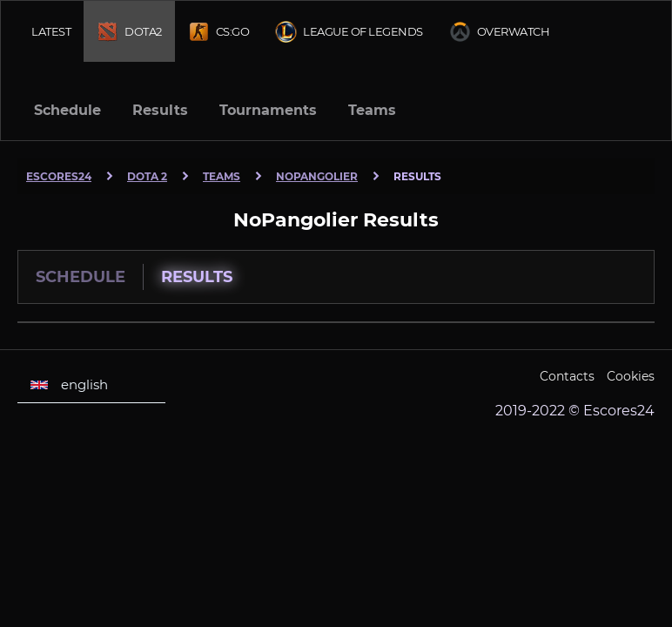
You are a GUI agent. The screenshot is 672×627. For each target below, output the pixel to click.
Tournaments (268, 110)
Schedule (67, 110)
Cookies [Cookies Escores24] (631, 376)
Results (160, 110)
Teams (372, 110)
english (69, 385)
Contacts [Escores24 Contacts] (567, 376)
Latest (51, 31)
